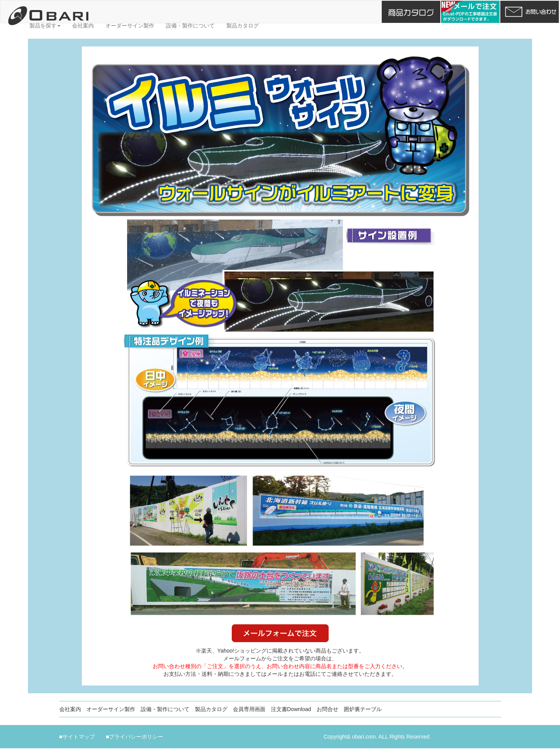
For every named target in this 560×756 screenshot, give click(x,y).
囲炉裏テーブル (363, 709)
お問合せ (327, 709)
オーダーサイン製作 (130, 26)
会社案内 (83, 26)
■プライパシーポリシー (134, 737)
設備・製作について (190, 26)
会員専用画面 (249, 709)
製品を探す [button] (45, 26)
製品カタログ (243, 26)
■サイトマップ (77, 737)
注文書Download (291, 709)
